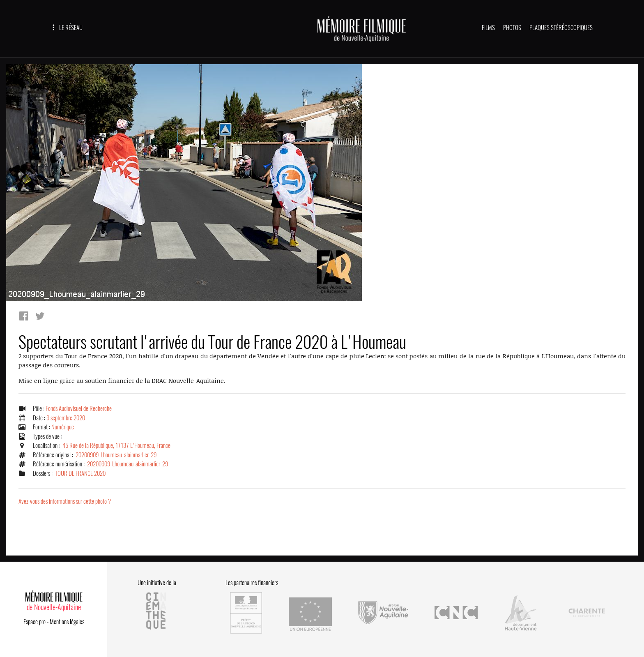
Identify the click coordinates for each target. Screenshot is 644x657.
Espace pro (34, 622)
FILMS (488, 28)
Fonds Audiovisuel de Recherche (79, 408)
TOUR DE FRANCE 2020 (80, 473)
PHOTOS (512, 28)
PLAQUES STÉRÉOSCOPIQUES (561, 28)
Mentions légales (67, 622)
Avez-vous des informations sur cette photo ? (65, 501)
